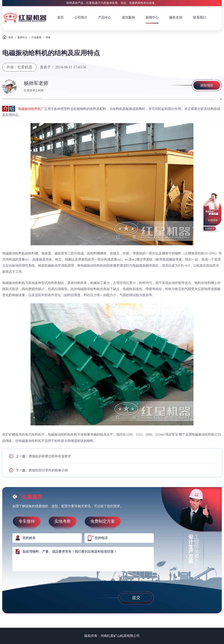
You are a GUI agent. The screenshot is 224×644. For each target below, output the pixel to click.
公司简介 (81, 17)
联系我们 (200, 17)
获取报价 (207, 85)
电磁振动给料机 (30, 109)
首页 (60, 17)
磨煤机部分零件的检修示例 (48, 470)
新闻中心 (152, 17)
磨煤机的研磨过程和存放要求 (50, 456)
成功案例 (128, 17)
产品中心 (105, 17)
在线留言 (210, 229)
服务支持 (176, 17)
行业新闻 (36, 37)
